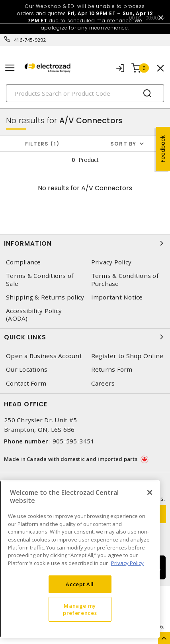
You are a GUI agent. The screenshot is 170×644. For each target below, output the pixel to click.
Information (85, 243)
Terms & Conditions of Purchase (125, 280)
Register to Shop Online (127, 356)
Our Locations (27, 369)
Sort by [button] (123, 144)
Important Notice (117, 297)
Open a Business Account (44, 356)
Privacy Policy (111, 262)
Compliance (23, 262)
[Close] (150, 492)
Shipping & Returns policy (45, 297)
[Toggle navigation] (10, 68)
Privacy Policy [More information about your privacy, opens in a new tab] (127, 563)
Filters (42, 144)
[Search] (85, 93)
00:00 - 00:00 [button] (143, 18)
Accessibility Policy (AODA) (34, 315)
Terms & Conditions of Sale (40, 280)
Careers (103, 383)
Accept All (80, 584)
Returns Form (112, 369)
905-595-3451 (73, 441)
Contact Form (26, 383)
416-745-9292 (30, 40)
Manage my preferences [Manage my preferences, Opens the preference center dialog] (80, 609)
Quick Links (85, 337)
